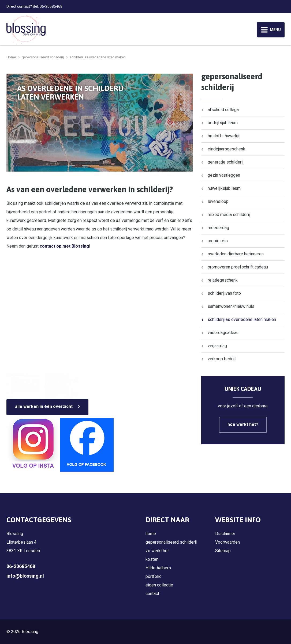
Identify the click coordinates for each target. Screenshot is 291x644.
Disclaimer (225, 534)
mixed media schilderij (229, 215)
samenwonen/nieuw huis (231, 306)
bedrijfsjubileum (223, 123)
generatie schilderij (225, 162)
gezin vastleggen (224, 175)
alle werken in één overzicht (44, 406)
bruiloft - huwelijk (224, 136)
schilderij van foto (224, 293)
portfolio (154, 576)
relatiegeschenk (223, 280)
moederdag (218, 228)
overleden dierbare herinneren (236, 254)
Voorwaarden (227, 542)
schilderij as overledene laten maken (242, 319)
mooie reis (218, 241)
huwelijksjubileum (224, 188)
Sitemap (223, 551)
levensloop (218, 201)
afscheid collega (223, 110)
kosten (152, 559)
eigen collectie (159, 585)
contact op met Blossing (64, 246)
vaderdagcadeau (223, 333)
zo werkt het (157, 551)
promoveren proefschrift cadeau (238, 267)
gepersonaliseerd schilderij (171, 542)
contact (152, 594)
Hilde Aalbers (158, 568)
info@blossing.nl (25, 576)
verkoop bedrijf (222, 359)
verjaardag (217, 346)
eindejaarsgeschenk (226, 149)
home (151, 534)
